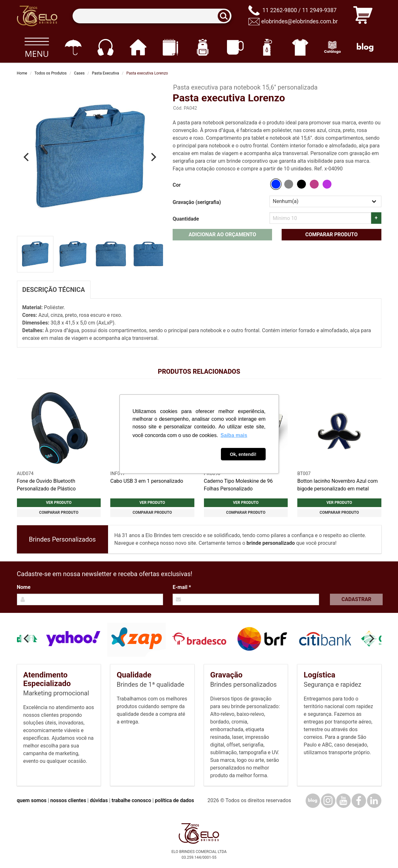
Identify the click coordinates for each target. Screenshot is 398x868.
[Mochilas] (203, 47)
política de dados (175, 800)
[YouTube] (343, 801)
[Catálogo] (333, 47)
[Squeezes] (268, 47)
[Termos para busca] (152, 16)
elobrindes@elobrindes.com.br (299, 21)
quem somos (32, 800)
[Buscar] (226, 16)
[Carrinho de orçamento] (363, 16)
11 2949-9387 (319, 10)
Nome (24, 587)
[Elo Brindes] (37, 16)
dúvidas (99, 800)
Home (22, 73)
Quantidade (186, 219)
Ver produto (59, 503)
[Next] (153, 157)
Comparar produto (332, 235)
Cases (79, 73)
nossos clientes (68, 800)
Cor (177, 185)
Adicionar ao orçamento (222, 235)
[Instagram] (328, 801)
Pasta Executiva (106, 73)
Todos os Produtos (51, 73)
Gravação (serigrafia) (197, 202)
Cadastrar (356, 599)
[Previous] (27, 157)
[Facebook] (359, 801)
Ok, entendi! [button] (243, 454)
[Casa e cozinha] (138, 47)
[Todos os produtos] (37, 47)
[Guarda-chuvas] (73, 47)
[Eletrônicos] (105, 47)
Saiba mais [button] (234, 435)
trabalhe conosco (131, 800)
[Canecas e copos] (235, 47)
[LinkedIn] (374, 801)
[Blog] (365, 47)
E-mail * (182, 587)
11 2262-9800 (280, 10)
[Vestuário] (300, 47)
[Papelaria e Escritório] (170, 47)
